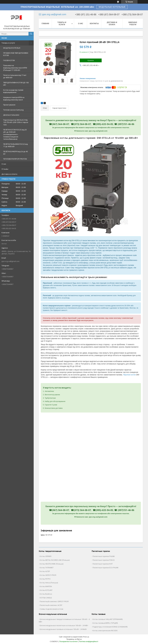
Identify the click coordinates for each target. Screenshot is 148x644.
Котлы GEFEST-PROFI (48, 575)
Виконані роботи (133, 23)
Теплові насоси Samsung (13, 110)
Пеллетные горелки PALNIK (104, 556)
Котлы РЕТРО (45, 579)
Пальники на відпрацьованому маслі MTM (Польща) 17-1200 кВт (15, 68)
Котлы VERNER (46, 556)
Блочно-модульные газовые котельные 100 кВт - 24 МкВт (63, 629)
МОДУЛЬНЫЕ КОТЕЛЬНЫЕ (112, 7)
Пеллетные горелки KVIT (103, 564)
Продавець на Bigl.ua (74, 639)
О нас (4, 164)
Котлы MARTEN (46, 586)
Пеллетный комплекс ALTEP (51, 605)
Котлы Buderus (46, 594)
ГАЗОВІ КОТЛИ (9, 60)
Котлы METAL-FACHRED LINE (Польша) (55, 560)
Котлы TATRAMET (47, 568)
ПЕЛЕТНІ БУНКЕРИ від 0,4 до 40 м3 (15, 153)
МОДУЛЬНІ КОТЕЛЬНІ (12, 48)
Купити (91, 60)
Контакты (94, 23)
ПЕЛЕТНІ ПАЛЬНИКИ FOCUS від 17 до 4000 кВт (15, 145)
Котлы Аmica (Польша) (49, 583)
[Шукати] (31, 34)
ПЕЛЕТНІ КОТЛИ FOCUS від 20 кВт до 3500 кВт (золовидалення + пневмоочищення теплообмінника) (15, 134)
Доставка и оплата (9, 174)
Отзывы (5, 169)
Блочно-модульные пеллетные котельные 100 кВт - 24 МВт (64, 625)
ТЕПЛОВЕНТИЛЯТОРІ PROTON (15, 159)
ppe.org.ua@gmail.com (10, 261)
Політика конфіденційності (89, 642)
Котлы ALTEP (45, 571)
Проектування (9, 105)
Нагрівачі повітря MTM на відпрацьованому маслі (14, 99)
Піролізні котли (129, 375)
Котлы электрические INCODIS (105, 631)
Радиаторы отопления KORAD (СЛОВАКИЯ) (110, 627)
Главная (45, 23)
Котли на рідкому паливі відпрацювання (13, 91)
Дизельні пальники (11, 115)
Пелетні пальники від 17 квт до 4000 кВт (15, 76)
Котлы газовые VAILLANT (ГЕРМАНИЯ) (108, 619)
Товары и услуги (8, 43)
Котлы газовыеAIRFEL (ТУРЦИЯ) (105, 623)
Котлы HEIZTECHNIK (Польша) (52, 564)
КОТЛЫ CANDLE (46, 598)
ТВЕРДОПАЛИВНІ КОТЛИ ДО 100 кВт (16, 84)
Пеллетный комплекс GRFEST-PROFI (54, 601)
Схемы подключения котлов (51, 609)
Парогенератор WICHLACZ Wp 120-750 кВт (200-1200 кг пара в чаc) (16, 122)
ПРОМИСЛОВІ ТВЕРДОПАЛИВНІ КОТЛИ (16, 54)
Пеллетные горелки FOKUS (104, 560)
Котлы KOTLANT (46, 590)
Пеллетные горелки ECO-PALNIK (106, 568)
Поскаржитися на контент (68, 642)
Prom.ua (86, 637)
